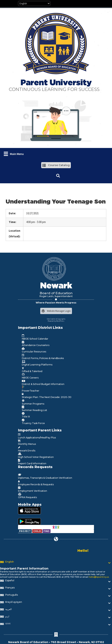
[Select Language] (34, 3)
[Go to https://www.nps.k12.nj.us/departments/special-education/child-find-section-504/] (25, 531)
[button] (56, 165)
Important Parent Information (24, 569)
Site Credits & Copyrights (56, 319)
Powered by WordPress (56, 321)
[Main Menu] (14, 154)
